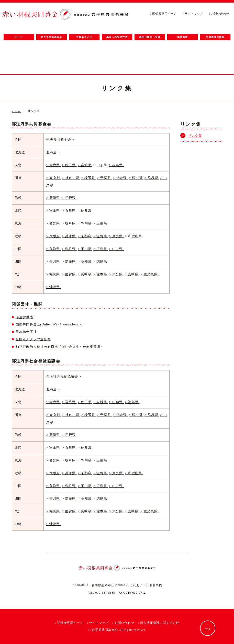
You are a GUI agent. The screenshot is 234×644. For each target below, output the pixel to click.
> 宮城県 (85, 165)
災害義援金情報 (215, 37)
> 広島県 (101, 249)
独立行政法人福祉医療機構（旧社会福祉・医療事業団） (60, 347)
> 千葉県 (105, 178)
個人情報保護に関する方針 (158, 623)
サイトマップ (193, 14)
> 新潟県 (54, 198)
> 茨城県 (120, 178)
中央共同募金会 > (60, 140)
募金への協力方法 (117, 37)
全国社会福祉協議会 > (64, 377)
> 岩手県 (69, 402)
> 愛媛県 (69, 262)
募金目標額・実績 (150, 37)
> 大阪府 (54, 236)
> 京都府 (85, 236)
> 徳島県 (101, 499)
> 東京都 (54, 178)
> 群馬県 (152, 178)
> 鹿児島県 (149, 274)
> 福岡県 (54, 511)
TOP (208, 628)
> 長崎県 (85, 274)
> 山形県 (116, 402)
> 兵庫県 (69, 236)
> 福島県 (116, 165)
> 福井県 (85, 211)
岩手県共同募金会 (52, 37)
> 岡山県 (85, 249)
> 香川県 (54, 262)
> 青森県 (54, 165)
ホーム (16, 37)
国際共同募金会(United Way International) (48, 324)
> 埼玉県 (89, 178)
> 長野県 (69, 198)
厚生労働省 (24, 317)
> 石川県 (69, 211)
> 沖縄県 (54, 287)
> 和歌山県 (134, 473)
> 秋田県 (69, 165)
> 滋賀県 (101, 236)
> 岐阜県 (69, 223)
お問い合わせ (219, 14)
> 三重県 (101, 223)
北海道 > (53, 152)
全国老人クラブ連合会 (33, 339)
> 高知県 (85, 262)
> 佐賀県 (69, 274)
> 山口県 (116, 249)
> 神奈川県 (71, 178)
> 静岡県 (85, 223)
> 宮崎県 (132, 274)
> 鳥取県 (54, 249)
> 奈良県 (116, 236)
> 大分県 (116, 274)
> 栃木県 (136, 178)
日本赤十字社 (26, 332)
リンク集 (195, 136)
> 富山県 (54, 211)
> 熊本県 (101, 274)
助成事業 (183, 37)
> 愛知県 (54, 223)
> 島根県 (69, 249)
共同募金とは (84, 37)
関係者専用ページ (163, 14)
